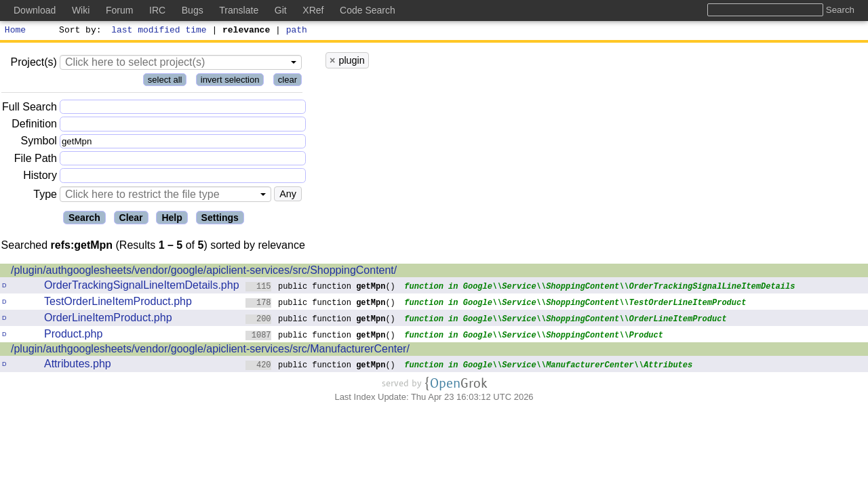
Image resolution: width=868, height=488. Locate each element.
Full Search (29, 109)
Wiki (81, 10)
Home (15, 31)
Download (35, 10)
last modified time (159, 31)
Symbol (39, 143)
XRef (313, 10)
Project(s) (33, 64)
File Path (36, 160)
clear (288, 82)
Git (281, 10)
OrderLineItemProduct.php (108, 320)
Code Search (368, 10)
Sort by (78, 31)
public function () (321, 288)
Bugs (193, 10)
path (297, 31)
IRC (157, 10)
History (40, 177)
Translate (239, 10)
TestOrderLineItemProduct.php (118, 303)
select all (165, 82)
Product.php (73, 336)
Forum (119, 10)
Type (45, 196)
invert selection (230, 82)
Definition (34, 126)
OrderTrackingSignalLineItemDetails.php (142, 287)
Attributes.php (78, 366)
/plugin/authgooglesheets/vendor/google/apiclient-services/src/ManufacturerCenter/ (210, 351)
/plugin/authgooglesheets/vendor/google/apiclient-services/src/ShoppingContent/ (204, 272)
